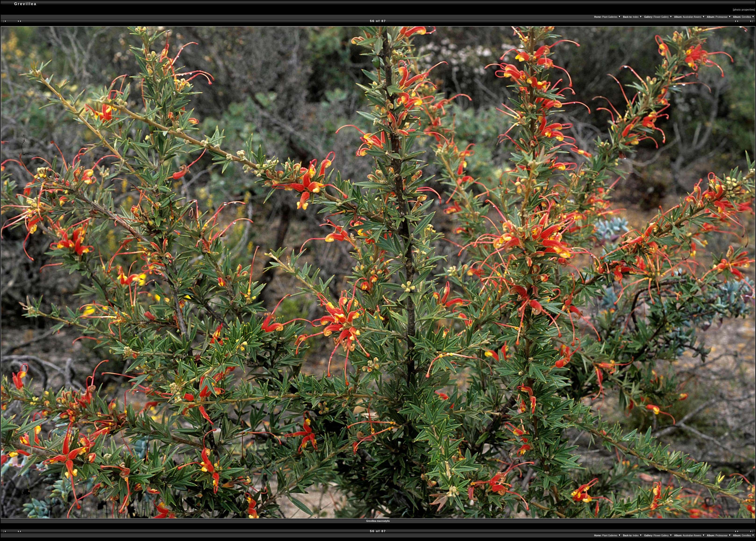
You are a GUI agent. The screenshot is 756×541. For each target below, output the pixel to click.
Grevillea (748, 17)
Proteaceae (723, 17)
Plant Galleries (612, 17)
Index (638, 17)
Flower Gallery (663, 17)
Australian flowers (694, 17)
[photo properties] (744, 10)
